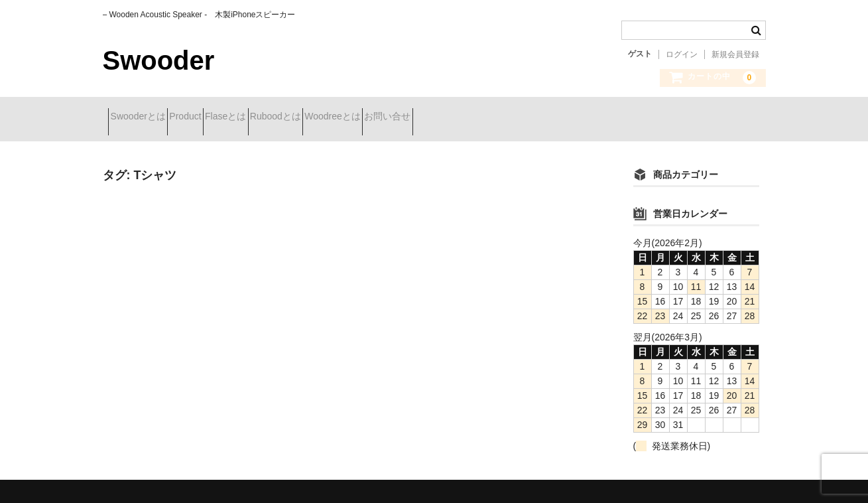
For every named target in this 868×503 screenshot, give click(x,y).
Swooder (159, 60)
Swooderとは (144, 117)
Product (215, 117)
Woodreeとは (433, 117)
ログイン (682, 54)
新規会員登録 (735, 54)
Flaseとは (279, 117)
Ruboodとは (352, 117)
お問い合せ (511, 117)
